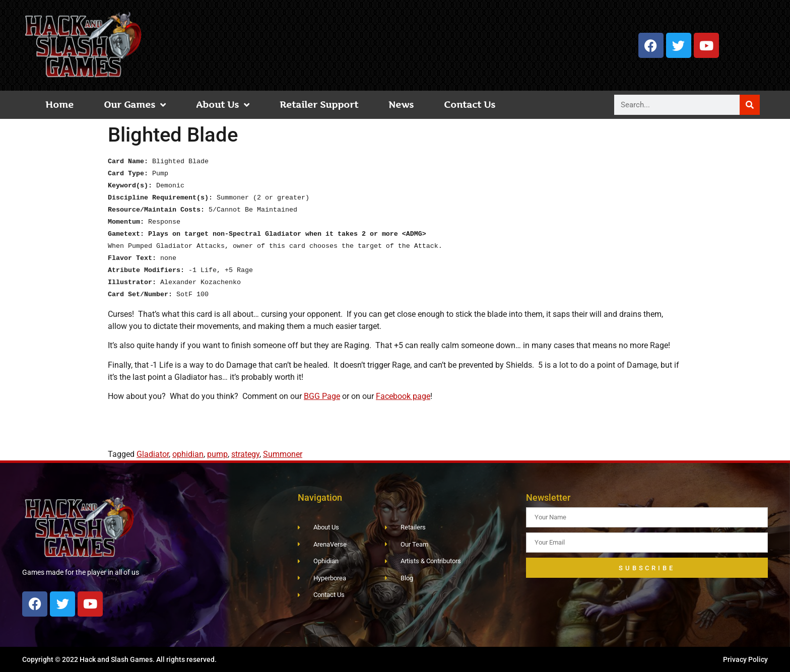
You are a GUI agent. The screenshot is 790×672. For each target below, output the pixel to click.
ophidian (188, 454)
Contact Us (470, 105)
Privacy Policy (745, 659)
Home (59, 105)
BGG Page (322, 396)
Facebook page (403, 396)
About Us (223, 105)
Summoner (283, 454)
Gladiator (153, 454)
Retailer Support (319, 105)
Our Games (135, 105)
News (401, 105)
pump (217, 454)
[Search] (750, 105)
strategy (245, 454)
